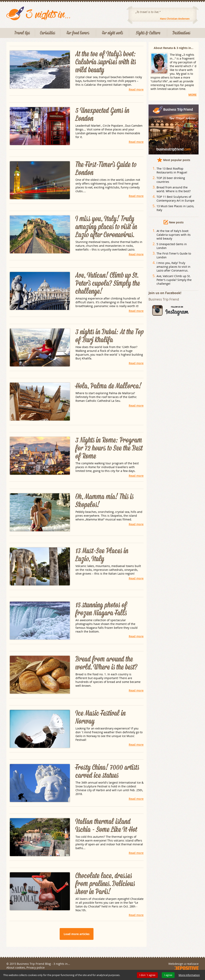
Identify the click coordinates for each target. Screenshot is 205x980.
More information (189, 975)
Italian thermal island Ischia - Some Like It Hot (106, 826)
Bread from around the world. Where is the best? (106, 663)
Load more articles (77, 934)
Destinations (181, 33)
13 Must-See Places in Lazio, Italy (102, 555)
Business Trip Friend (164, 299)
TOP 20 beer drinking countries (171, 180)
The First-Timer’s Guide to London (106, 169)
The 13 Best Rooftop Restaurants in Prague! (172, 170)
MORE (192, 95)
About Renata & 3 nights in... (174, 48)
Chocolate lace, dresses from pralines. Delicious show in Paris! (105, 884)
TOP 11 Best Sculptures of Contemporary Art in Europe (175, 199)
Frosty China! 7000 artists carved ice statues (107, 772)
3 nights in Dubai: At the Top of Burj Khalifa (110, 336)
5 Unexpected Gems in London (102, 115)
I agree (168, 975)
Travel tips (22, 33)
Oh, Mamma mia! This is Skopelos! (105, 501)
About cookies (16, 968)
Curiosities (48, 33)
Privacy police (36, 968)
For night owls (113, 33)
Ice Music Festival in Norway (101, 717)
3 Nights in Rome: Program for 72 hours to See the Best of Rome (109, 448)
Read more (136, 89)
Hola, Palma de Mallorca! (109, 386)
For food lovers (78, 33)
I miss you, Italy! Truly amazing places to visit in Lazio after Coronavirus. (106, 227)
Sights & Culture (148, 33)
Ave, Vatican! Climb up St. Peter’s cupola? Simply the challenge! (108, 284)
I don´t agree (147, 975)
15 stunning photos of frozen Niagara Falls (101, 609)
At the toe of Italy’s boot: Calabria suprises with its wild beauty (106, 62)
